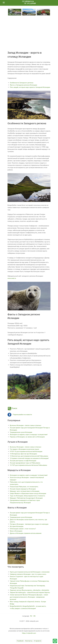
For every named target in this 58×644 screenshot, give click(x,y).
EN (34, 616)
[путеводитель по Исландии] (29, 2)
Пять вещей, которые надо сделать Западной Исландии (30, 87)
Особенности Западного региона (22, 83)
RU (31, 616)
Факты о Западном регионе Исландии (23, 85)
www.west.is (12, 278)
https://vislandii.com (29, 633)
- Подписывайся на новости (20, 415)
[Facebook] (20, 641)
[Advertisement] (29, 32)
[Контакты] (29, 641)
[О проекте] (38, 641)
